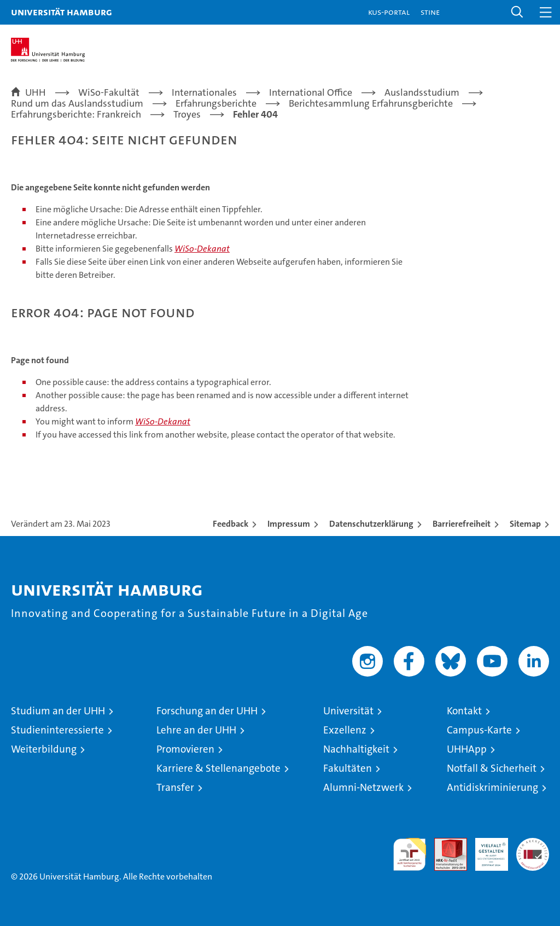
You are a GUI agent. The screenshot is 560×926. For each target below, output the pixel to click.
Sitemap (525, 524)
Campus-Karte (479, 730)
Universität (348, 711)
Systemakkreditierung (533, 844)
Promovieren (185, 749)
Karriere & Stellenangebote (218, 768)
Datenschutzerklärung (371, 524)
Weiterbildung (44, 749)
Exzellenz (345, 730)
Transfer (175, 787)
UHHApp (467, 749)
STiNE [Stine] (430, 12)
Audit (445, 844)
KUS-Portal (389, 12)
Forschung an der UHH (207, 711)
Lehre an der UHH (196, 730)
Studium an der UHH (58, 711)
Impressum (289, 524)
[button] (517, 12)
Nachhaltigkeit (356, 749)
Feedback (231, 524)
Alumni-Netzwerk (363, 787)
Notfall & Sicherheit (492, 768)
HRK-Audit (486, 849)
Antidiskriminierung (492, 787)
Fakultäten (348, 768)
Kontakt (464, 711)
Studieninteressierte (57, 730)
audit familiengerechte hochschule (410, 854)
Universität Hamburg (62, 12)
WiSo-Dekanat (202, 249)
